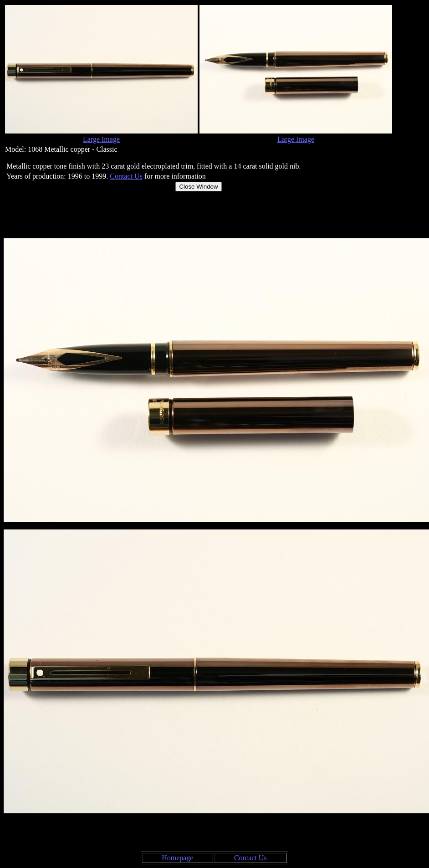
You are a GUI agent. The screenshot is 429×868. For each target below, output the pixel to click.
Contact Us (126, 176)
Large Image (101, 139)
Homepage (177, 858)
